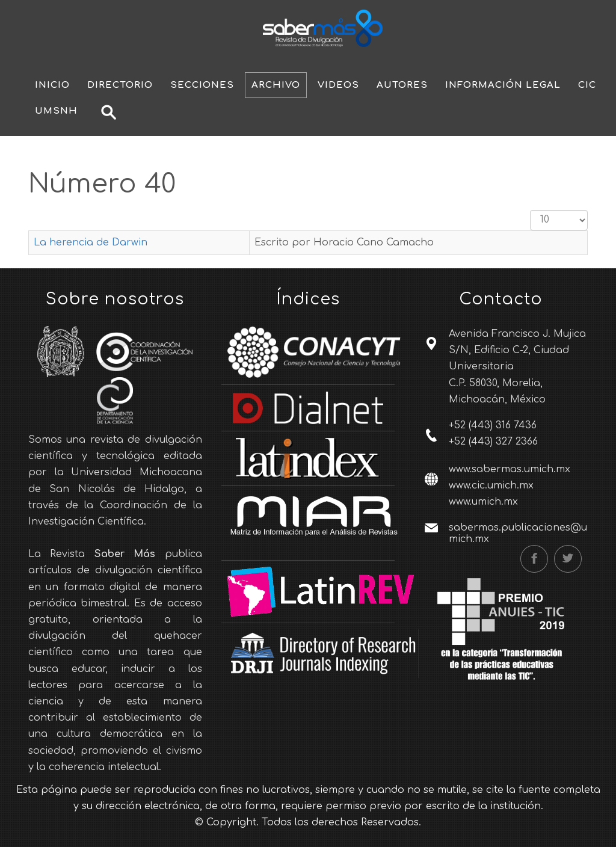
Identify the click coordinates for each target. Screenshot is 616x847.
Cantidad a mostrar (530, 210)
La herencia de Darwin (91, 242)
